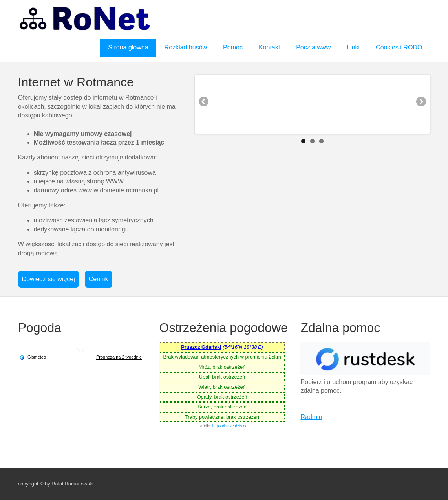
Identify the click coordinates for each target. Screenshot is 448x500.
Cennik (99, 279)
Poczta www (313, 47)
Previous (204, 102)
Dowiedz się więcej (48, 279)
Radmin (311, 417)
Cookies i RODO (399, 47)
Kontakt (269, 47)
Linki (353, 47)
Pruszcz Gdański (201, 347)
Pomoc (233, 47)
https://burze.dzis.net (230, 426)
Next (421, 102)
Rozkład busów (186, 47)
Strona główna (128, 47)
